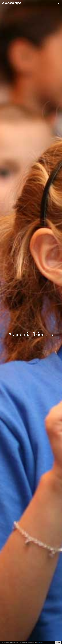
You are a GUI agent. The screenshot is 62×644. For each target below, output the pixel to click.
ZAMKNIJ (58, 642)
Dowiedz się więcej (40, 642)
